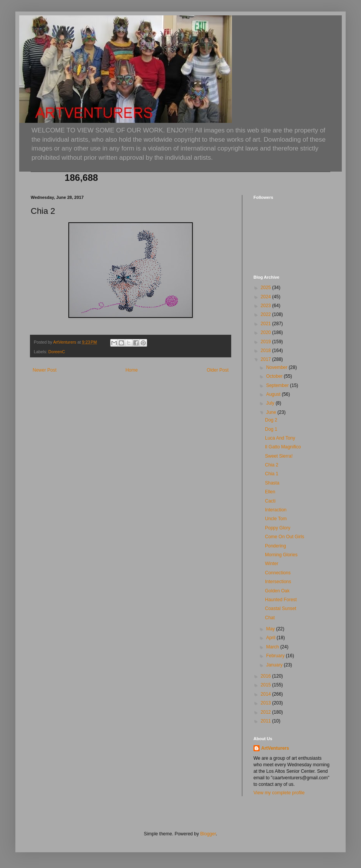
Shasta (272, 483)
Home (132, 370)
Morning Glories (281, 555)
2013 (267, 703)
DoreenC (57, 352)
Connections (278, 573)
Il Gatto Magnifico (283, 447)
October (275, 376)
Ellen (270, 492)
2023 (267, 306)
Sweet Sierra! (279, 456)
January (275, 665)
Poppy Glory (278, 528)
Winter (272, 564)
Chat (270, 618)
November (277, 367)
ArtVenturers (275, 748)
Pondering (276, 546)
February (276, 656)
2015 (267, 685)
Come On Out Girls (285, 537)
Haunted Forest (281, 600)
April (271, 638)
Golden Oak (277, 591)
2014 (267, 694)
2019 (267, 342)
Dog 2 (271, 420)
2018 (267, 351)
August (274, 394)
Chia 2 (272, 465)
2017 (267, 359)
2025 (267, 288)
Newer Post (45, 370)
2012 (267, 712)
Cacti (270, 501)
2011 (267, 721)
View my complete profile (279, 793)
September (278, 385)
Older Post (218, 370)
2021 (267, 324)
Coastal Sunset (281, 608)
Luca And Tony (280, 438)
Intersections (278, 582)
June (272, 412)
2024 (267, 297)
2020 (267, 332)
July (271, 403)
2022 (267, 314)
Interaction (276, 510)
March (273, 647)
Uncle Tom (276, 519)
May (271, 629)
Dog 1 (271, 429)
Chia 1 (272, 474)
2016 (267, 676)
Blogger (208, 834)
